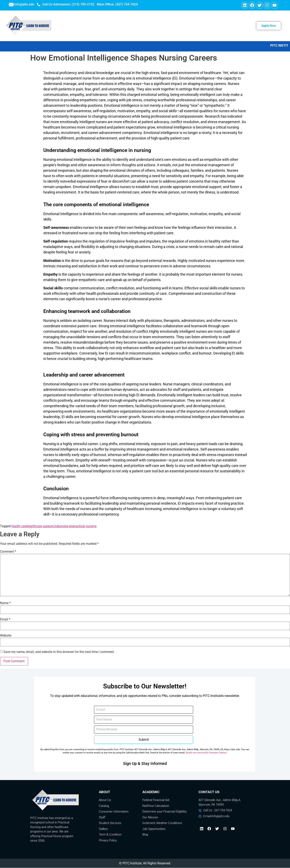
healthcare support (40, 526)
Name (5, 603)
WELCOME (92, 26)
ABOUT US (117, 26)
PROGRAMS (144, 26)
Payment (214, 26)
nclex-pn (67, 526)
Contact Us (190, 26)
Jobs (57, 526)
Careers (166, 26)
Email (5, 620)
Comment (8, 552)
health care (19, 526)
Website (6, 636)
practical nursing (85, 526)
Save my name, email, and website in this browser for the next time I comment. (59, 652)
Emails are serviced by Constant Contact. (207, 753)
